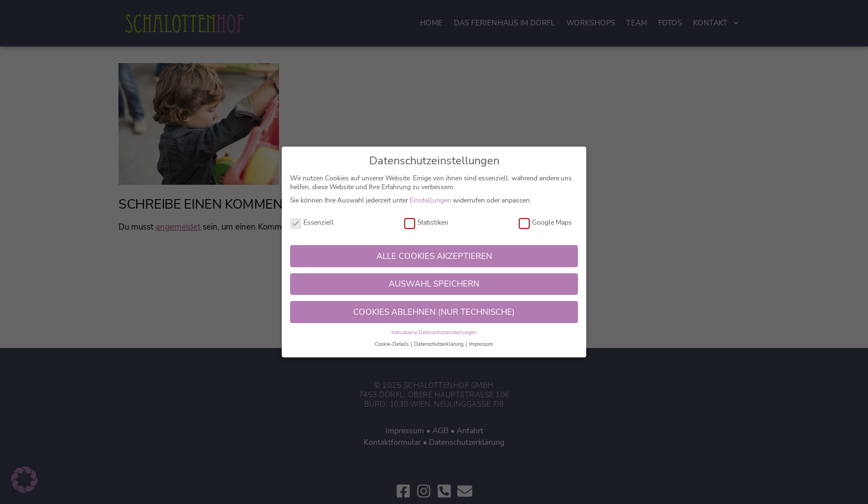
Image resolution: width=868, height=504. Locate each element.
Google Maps (545, 223)
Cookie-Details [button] (392, 344)
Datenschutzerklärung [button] (439, 344)
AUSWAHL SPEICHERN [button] (434, 284)
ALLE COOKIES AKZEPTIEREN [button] (434, 256)
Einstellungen (430, 200)
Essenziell (312, 223)
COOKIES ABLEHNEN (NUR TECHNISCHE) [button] (434, 312)
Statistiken (426, 223)
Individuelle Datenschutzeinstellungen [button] (434, 332)
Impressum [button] (481, 344)
